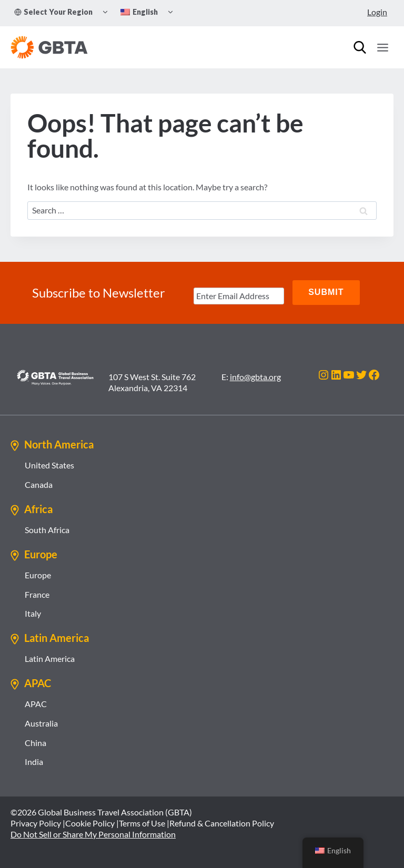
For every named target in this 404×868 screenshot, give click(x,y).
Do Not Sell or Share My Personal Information (93, 833)
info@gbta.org (255, 376)
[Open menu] (382, 47)
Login (377, 12)
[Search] (360, 47)
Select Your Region (53, 12)
